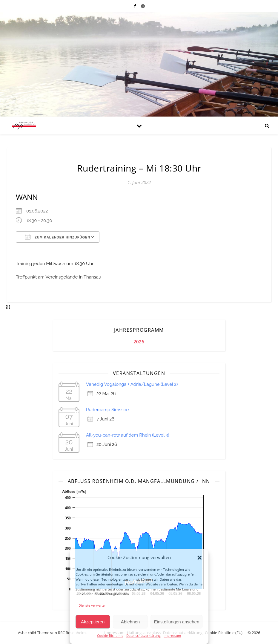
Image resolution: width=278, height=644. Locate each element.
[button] (199, 558)
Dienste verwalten (93, 605)
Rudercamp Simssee (107, 410)
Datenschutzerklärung (143, 635)
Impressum (172, 635)
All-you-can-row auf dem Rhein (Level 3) (128, 435)
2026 (139, 342)
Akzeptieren (93, 622)
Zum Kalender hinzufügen (58, 237)
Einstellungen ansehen (176, 622)
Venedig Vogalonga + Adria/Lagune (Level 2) (132, 384)
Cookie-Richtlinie (110, 635)
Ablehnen (130, 622)
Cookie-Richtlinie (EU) (224, 633)
